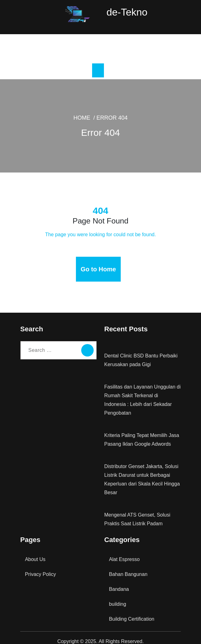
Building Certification (132, 612)
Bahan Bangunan (128, 567)
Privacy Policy (40, 567)
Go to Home (98, 270)
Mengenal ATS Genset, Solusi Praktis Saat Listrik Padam (136, 512)
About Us (35, 552)
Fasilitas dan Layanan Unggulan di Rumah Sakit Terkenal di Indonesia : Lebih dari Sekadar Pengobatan (143, 397)
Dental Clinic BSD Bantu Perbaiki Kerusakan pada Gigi (140, 361)
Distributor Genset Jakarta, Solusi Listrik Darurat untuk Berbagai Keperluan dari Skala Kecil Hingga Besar (141, 472)
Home (84, 119)
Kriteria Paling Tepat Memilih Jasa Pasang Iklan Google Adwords (142, 432)
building (118, 597)
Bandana (119, 582)
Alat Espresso (124, 552)
